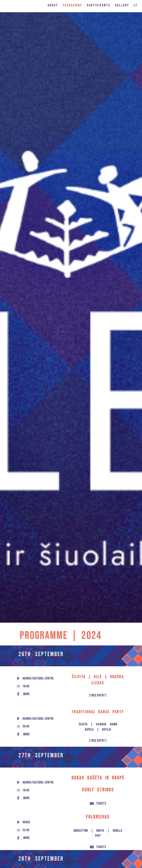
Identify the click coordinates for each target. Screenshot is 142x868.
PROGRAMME (73, 5)
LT (136, 5)
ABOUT (53, 5)
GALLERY (122, 5)
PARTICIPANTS (99, 5)
